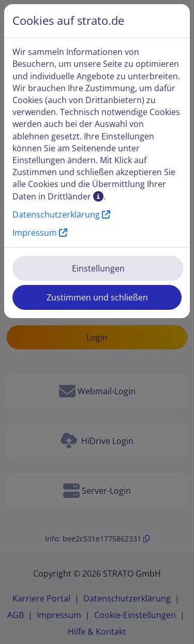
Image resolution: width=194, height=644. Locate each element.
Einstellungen (98, 268)
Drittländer (76, 196)
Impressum (40, 233)
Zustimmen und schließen (97, 297)
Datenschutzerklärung (61, 214)
